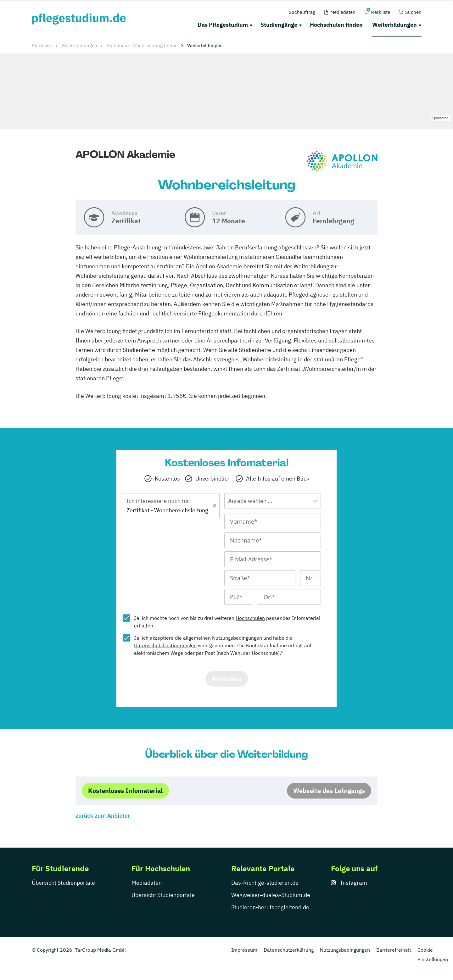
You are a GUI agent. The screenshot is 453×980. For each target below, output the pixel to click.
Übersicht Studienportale (63, 883)
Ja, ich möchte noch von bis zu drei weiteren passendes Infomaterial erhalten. (227, 622)
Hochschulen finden (336, 25)
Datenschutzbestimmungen (165, 645)
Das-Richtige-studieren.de (265, 883)
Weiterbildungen (394, 25)
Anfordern (227, 679)
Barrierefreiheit (394, 950)
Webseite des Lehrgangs (329, 791)
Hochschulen (250, 618)
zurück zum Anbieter (103, 816)
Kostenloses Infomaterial (125, 791)
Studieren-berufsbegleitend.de (270, 907)
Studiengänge (279, 25)
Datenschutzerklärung (289, 950)
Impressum (244, 950)
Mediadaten (147, 883)
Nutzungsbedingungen (237, 638)
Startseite (42, 45)
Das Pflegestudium (223, 25)
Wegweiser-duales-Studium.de (271, 895)
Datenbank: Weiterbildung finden (142, 45)
